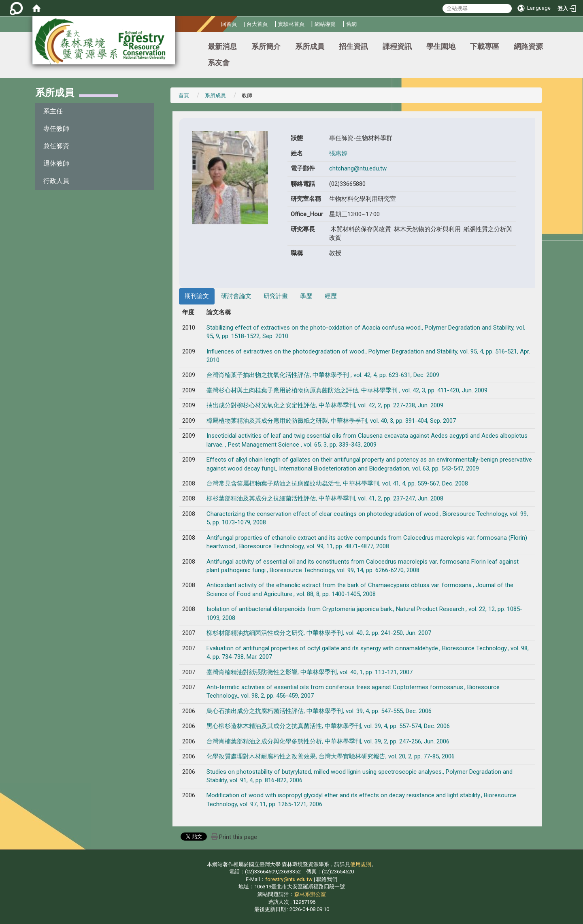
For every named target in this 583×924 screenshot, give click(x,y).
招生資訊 (353, 46)
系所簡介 (266, 46)
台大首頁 (257, 24)
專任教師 (56, 129)
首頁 (184, 95)
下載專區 (485, 46)
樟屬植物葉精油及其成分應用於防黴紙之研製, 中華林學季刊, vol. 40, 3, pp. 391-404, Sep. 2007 (331, 421)
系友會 (219, 63)
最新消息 (222, 46)
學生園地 (441, 46)
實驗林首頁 (291, 24)
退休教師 (56, 163)
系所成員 (310, 46)
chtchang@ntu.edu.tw (358, 168)
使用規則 (361, 864)
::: (218, 23)
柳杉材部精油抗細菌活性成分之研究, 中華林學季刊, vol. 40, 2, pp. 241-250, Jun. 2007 (319, 633)
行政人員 (56, 181)
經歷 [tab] (331, 296)
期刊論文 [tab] (197, 296)
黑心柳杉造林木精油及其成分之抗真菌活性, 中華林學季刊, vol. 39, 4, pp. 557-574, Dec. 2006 (328, 726)
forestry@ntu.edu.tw (289, 879)
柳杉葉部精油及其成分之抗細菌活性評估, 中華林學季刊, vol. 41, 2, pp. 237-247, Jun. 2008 (325, 498)
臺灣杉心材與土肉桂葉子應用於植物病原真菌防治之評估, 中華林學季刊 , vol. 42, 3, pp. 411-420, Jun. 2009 (347, 390)
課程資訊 (397, 46)
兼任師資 (56, 146)
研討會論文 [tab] (236, 296)
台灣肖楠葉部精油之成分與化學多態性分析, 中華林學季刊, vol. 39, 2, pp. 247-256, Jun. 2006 (328, 741)
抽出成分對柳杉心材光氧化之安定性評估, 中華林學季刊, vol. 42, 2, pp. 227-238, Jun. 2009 (325, 405)
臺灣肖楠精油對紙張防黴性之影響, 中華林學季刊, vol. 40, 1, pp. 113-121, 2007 (310, 672)
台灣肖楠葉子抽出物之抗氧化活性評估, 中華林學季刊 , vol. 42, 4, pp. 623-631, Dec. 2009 (323, 375)
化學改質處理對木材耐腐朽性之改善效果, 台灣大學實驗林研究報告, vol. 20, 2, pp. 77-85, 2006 (331, 756)
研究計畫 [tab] (276, 296)
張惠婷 (338, 153)
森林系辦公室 (310, 894)
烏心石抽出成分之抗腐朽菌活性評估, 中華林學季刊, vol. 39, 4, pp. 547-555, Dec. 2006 (319, 711)
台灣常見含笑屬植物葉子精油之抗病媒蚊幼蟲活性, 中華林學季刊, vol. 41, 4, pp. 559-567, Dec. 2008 (337, 483)
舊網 (351, 24)
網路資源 (528, 46)
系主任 (53, 111)
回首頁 (229, 24)
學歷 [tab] (306, 296)
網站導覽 (325, 24)
